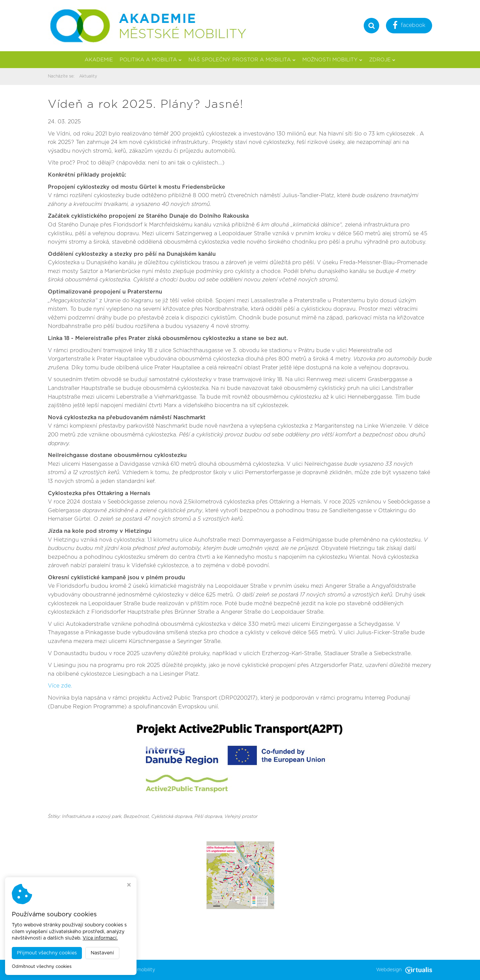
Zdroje (382, 60)
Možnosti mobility (332, 60)
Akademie (99, 60)
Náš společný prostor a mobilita (242, 60)
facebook (409, 26)
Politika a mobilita (151, 60)
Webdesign (404, 970)
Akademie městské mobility (124, 970)
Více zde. (60, 686)
